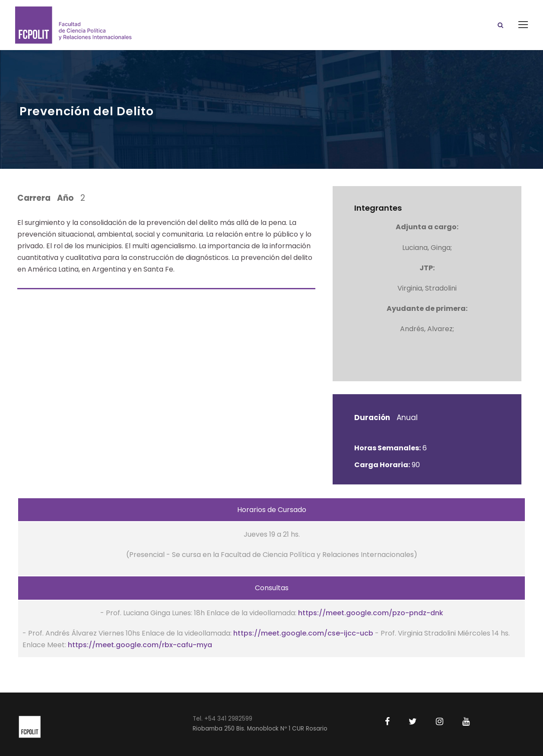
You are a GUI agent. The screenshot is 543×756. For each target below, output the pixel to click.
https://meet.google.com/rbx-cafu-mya (140, 645)
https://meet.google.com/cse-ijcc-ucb (303, 633)
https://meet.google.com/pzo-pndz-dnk (371, 613)
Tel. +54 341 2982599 (222, 719)
